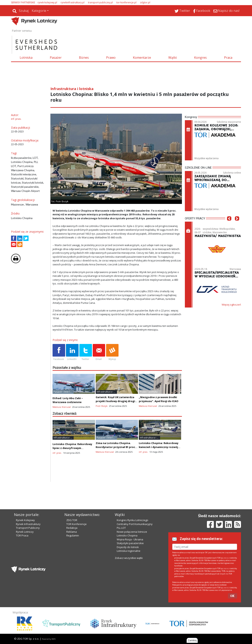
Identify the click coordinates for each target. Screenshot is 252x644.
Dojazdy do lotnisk (128, 547)
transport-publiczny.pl (100, 2)
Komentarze (142, 58)
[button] (229, 224)
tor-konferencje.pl (126, 2)
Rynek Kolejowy (25, 520)
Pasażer (56, 58)
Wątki (173, 58)
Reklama (72, 532)
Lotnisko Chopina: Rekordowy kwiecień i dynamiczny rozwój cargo (159, 447)
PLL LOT (121, 528)
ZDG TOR (72, 520)
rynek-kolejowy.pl (47, 2)
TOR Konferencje (76, 524)
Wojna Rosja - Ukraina (130, 539)
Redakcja (72, 528)
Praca (228, 58)
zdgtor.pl (145, 2)
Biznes (84, 58)
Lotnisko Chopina (127, 535)
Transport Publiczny (28, 528)
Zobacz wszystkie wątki (129, 558)
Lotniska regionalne (129, 551)
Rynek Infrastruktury (28, 524)
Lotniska (26, 58)
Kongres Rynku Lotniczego (132, 520)
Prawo (111, 58)
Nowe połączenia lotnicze (132, 532)
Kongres (200, 58)
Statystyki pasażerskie (130, 543)
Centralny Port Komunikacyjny (135, 524)
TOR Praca (22, 535)
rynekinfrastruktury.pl (73, 2)
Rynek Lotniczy (25, 532)
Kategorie (39, 11)
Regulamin (73, 535)
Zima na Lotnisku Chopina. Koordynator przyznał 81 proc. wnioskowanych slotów (116, 447)
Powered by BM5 (49, 639)
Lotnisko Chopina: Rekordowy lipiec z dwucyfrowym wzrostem (72, 448)
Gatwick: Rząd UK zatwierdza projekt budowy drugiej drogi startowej (115, 401)
